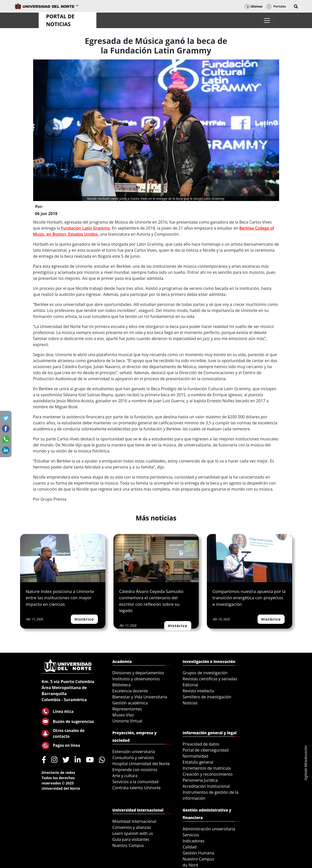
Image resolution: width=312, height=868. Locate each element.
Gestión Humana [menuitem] (199, 853)
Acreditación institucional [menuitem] (206, 786)
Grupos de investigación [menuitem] (205, 673)
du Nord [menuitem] (191, 865)
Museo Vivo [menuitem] (123, 715)
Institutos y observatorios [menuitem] (136, 679)
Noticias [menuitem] (190, 703)
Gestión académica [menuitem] (130, 703)
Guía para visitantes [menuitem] (131, 839)
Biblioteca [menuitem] (122, 685)
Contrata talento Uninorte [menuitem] (137, 788)
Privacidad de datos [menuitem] (201, 744)
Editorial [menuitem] (191, 685)
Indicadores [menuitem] (194, 841)
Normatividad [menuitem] (196, 756)
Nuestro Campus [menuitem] (128, 845)
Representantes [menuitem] (127, 709)
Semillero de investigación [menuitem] (207, 697)
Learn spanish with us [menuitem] (133, 833)
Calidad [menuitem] (190, 847)
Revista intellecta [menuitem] (198, 691)
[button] (296, 7)
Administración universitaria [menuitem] (209, 829)
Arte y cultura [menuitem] (125, 776)
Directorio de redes (58, 773)
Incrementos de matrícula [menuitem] (207, 768)
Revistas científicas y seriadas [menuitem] (210, 679)
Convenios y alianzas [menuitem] (132, 827)
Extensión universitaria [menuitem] (134, 752)
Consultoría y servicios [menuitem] (133, 758)
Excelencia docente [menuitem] (130, 691)
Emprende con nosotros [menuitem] (135, 770)
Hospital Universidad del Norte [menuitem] (141, 764)
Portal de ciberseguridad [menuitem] (206, 750)
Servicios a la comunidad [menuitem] (136, 782)
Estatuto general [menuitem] (198, 762)
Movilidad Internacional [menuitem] (134, 821)
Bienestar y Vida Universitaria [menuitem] (140, 697)
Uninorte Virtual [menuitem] (127, 721)
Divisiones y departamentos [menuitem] (138, 673)
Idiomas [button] (254, 6)
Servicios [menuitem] (191, 835)
